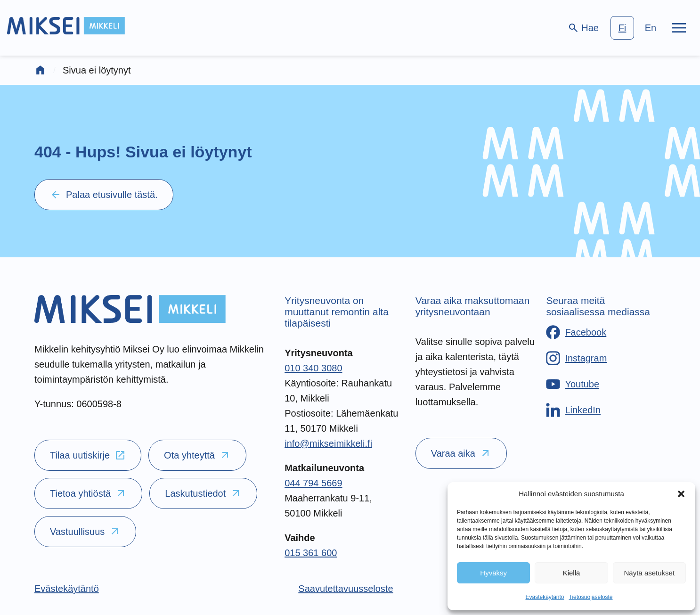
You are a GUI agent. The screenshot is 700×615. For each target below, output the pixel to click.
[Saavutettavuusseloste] (346, 589)
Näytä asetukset (650, 573)
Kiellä (572, 573)
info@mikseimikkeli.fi (328, 443)
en (651, 28)
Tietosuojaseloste (591, 597)
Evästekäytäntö (545, 597)
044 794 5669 (313, 483)
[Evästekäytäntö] (67, 589)
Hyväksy (493, 573)
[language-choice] (636, 28)
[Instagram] (576, 358)
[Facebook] (576, 332)
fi (623, 28)
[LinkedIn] (573, 410)
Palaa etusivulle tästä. (104, 195)
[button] (681, 494)
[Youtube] (573, 384)
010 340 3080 (313, 368)
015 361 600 (311, 553)
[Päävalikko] (679, 28)
